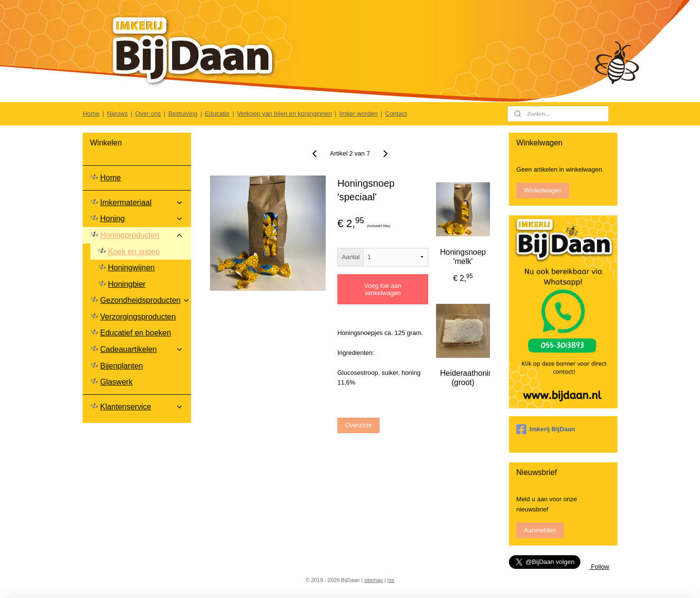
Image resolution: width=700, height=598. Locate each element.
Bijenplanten (122, 366)
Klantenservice (142, 407)
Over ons (148, 114)
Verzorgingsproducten (138, 317)
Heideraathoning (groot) (463, 378)
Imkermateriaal (142, 202)
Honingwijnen (131, 268)
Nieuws (117, 114)
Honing (142, 219)
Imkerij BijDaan (546, 429)
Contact (396, 114)
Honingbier (127, 284)
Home (91, 114)
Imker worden (359, 114)
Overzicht (359, 425)
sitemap (374, 580)
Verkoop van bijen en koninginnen (285, 114)
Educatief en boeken (136, 333)
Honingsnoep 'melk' (463, 257)
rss (391, 580)
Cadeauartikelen (142, 349)
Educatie (218, 114)
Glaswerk (116, 382)
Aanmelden (540, 530)
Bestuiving (183, 114)
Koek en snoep (134, 252)
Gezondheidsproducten (145, 300)
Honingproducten (142, 235)
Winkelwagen (543, 190)
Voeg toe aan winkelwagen (383, 289)
